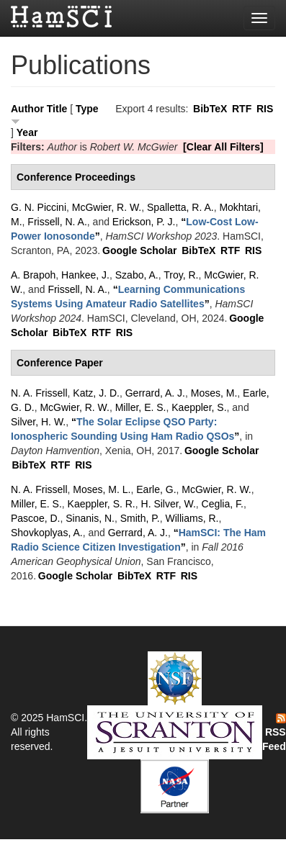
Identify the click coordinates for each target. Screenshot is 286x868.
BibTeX (210, 109)
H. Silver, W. (169, 504)
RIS (265, 109)
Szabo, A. (137, 275)
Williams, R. (192, 518)
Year (27, 132)
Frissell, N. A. (57, 222)
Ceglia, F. (223, 504)
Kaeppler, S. (199, 407)
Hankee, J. (85, 275)
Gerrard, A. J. (155, 393)
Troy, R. (181, 275)
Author (27, 109)
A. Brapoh (33, 275)
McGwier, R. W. (107, 207)
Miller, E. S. (141, 407)
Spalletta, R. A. (180, 207)
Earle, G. (156, 489)
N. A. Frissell (39, 393)
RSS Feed (274, 733)
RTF (242, 109)
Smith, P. (140, 518)
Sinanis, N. (90, 518)
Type (87, 109)
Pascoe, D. (35, 518)
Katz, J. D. (96, 393)
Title (57, 109)
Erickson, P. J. (144, 222)
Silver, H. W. (38, 422)
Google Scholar (139, 250)
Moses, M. (214, 393)
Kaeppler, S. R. (102, 504)
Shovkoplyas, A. (47, 533)
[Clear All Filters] (223, 147)
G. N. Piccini (39, 207)
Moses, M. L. (102, 489)
